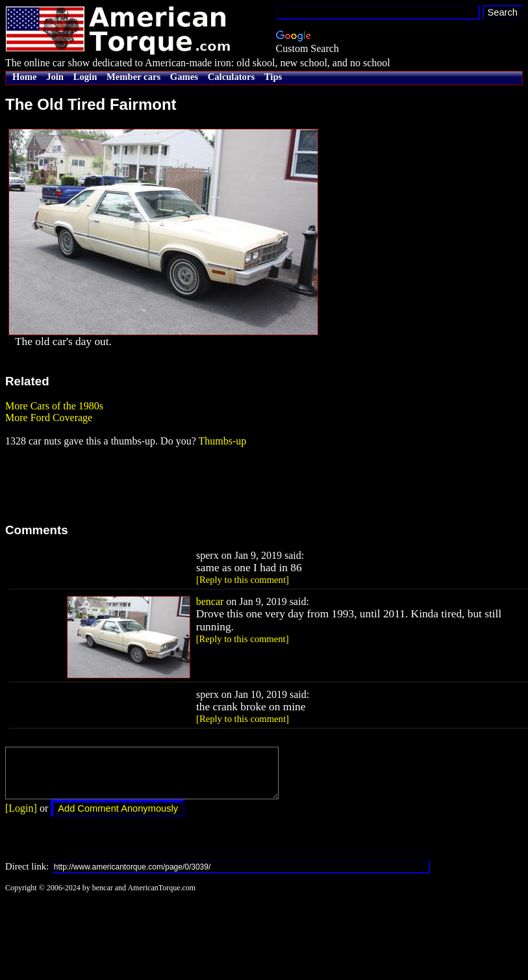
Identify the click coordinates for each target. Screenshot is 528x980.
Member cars (133, 77)
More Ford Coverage (49, 418)
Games (184, 77)
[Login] (21, 818)
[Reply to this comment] (243, 580)
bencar (210, 601)
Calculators (231, 77)
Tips (273, 77)
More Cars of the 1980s (54, 406)
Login (85, 77)
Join (55, 77)
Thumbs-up (222, 441)
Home (24, 77)
